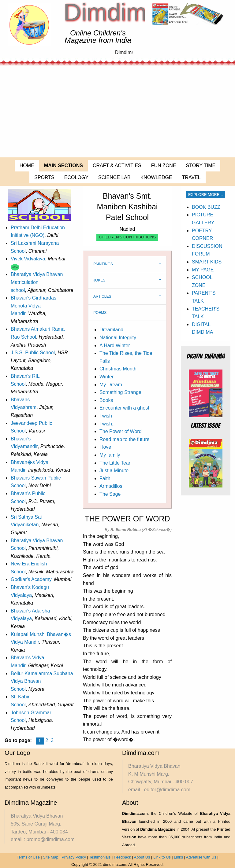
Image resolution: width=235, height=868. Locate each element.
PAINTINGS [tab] (103, 264)
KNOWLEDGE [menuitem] (156, 177)
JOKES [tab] (99, 280)
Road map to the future (125, 439)
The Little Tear (115, 463)
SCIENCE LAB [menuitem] (114, 177)
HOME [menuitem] (27, 166)
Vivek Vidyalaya (28, 259)
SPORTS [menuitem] (44, 177)
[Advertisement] (117, 112)
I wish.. (107, 424)
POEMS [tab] (100, 313)
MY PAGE (203, 270)
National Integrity (118, 338)
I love (105, 447)
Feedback (122, 857)
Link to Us (162, 857)
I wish (106, 416)
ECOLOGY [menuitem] (76, 177)
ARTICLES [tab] (102, 296)
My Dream (111, 385)
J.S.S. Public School (33, 353)
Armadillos (111, 486)
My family (110, 455)
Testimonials (100, 857)
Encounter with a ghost (124, 408)
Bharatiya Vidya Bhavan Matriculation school (37, 282)
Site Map (51, 857)
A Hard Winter (115, 346)
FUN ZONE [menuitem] (164, 166)
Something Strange (120, 392)
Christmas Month (118, 369)
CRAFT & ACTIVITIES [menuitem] (117, 166)
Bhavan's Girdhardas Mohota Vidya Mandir (34, 306)
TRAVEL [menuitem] (191, 177)
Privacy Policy (74, 857)
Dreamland (111, 330)
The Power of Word (121, 431)
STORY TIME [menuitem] (201, 166)
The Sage (110, 494)
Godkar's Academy (31, 579)
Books (106, 400)
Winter (106, 377)
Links (178, 857)
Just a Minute (114, 471)
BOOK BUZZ (206, 207)
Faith (105, 478)
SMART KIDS (207, 262)
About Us (142, 857)
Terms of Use (28, 857)
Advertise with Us (201, 857)
